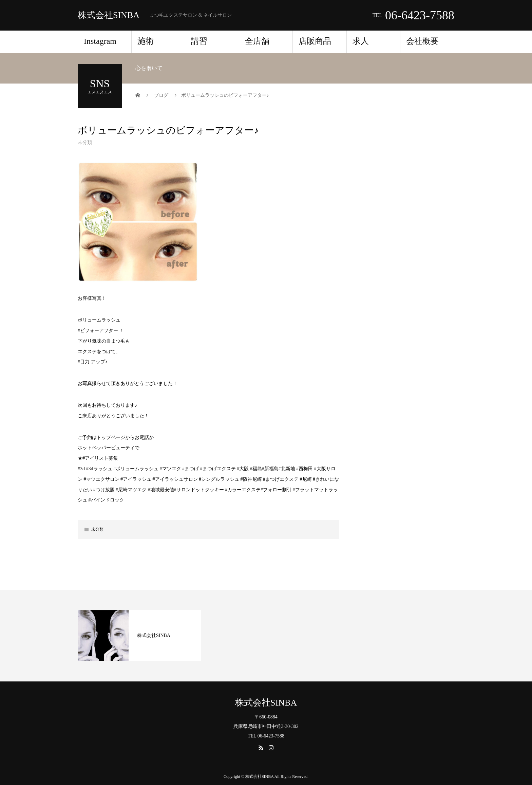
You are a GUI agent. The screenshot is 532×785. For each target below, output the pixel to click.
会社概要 (422, 41)
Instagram (100, 41)
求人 (361, 41)
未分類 (85, 142)
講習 (203, 41)
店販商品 (315, 41)
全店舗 (257, 41)
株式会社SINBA (109, 15)
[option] (139, 636)
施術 (146, 41)
